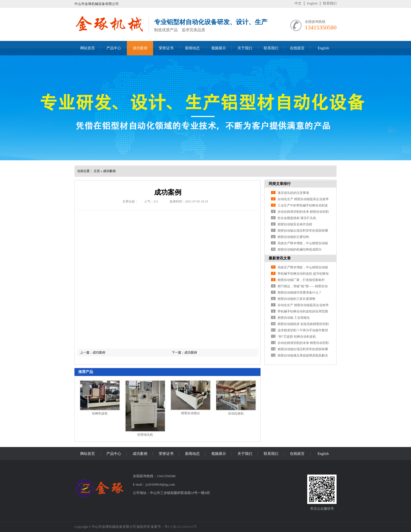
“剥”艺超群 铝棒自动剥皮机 (297, 337)
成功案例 (140, 48)
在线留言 (297, 48)
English (312, 3)
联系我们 (330, 3)
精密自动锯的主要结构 (293, 237)
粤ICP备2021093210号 (181, 527)
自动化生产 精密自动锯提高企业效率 (303, 199)
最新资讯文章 (280, 258)
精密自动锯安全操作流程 (295, 224)
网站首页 (88, 48)
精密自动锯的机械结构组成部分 (300, 249)
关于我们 (245, 48)
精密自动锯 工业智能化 (294, 318)
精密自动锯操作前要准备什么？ (300, 292)
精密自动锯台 (191, 413)
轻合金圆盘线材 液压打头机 (297, 218)
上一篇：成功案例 (93, 353)
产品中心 (114, 48)
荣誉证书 (166, 48)
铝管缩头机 (145, 435)
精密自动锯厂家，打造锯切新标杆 (301, 280)
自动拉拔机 (236, 413)
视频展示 (219, 48)
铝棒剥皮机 (100, 413)
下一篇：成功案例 (184, 353)
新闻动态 (192, 48)
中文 (298, 3)
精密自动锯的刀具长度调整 (296, 299)
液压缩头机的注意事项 (293, 193)
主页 (97, 171)
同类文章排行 (280, 184)
